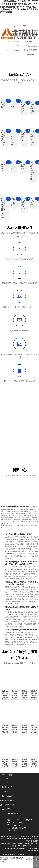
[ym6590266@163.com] (36, 860)
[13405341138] (36, 854)
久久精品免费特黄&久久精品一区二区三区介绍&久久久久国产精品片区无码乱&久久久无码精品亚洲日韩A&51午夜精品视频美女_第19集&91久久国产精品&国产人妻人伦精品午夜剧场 (19, 7)
